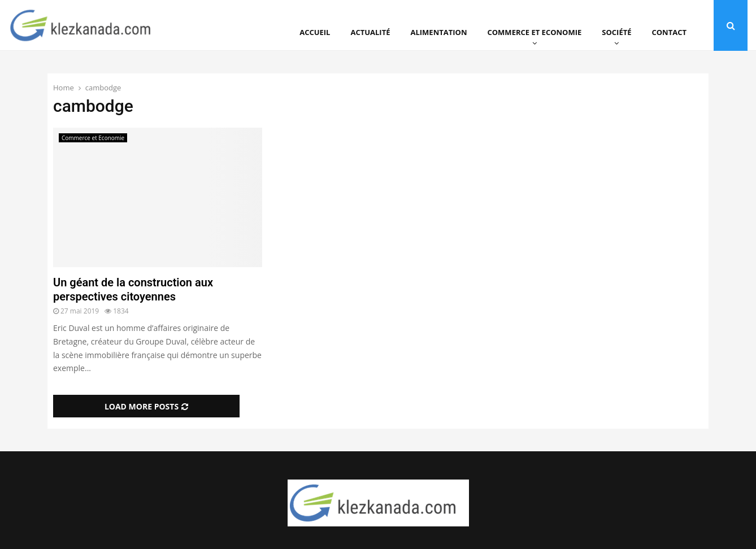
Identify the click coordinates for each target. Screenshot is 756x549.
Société (616, 32)
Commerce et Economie (534, 32)
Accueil (315, 32)
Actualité (370, 32)
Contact (669, 32)
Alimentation (439, 32)
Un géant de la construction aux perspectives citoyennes (133, 289)
